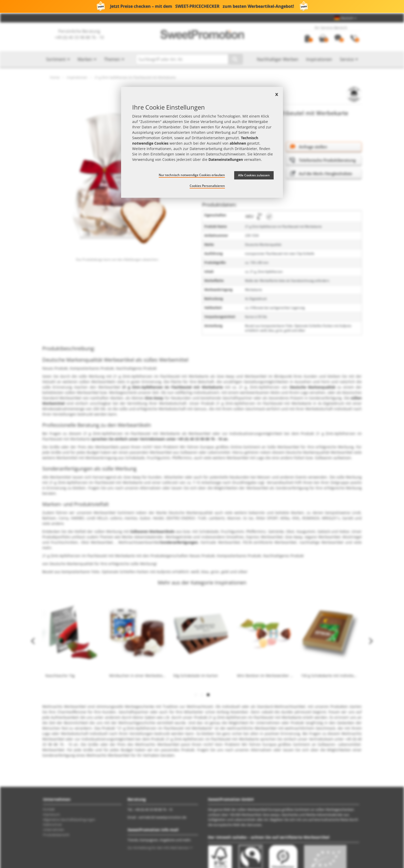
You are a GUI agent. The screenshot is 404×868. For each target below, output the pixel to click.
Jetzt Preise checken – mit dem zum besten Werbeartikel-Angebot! (202, 6)
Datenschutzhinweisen (226, 154)
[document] (202, 142)
